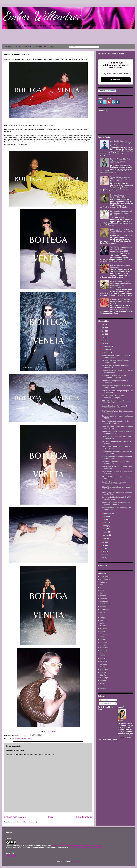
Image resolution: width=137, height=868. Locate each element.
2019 (103, 542)
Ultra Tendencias (50, 731)
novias (103, 659)
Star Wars (104, 675)
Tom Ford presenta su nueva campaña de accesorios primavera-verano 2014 (121, 249)
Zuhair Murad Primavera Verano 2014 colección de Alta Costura (122, 231)
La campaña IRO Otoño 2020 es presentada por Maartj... (114, 377)
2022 (103, 337)
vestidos (103, 680)
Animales (104, 582)
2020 (103, 343)
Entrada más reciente (15, 817)
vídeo (102, 686)
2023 (103, 334)
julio (104, 519)
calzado (103, 596)
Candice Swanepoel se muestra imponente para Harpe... (114, 483)
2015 (103, 552)
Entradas (104, 700)
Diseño (24, 738)
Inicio (51, 817)
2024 (103, 331)
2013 (103, 558)
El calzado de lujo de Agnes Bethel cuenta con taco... (115, 361)
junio (105, 523)
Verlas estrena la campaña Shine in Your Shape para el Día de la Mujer (121, 179)
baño (102, 588)
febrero (106, 535)
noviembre (107, 349)
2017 (103, 548)
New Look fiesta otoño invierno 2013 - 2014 (119, 196)
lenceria (103, 639)
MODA (18, 47)
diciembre (107, 346)
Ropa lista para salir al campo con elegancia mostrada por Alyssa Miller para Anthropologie (122, 284)
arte (102, 585)
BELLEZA (54, 47)
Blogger (76, 862)
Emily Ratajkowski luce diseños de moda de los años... (115, 422)
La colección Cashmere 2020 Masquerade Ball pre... (113, 397)
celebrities (104, 601)
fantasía (103, 626)
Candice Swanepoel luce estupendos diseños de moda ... (116, 503)
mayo (105, 526)
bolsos (103, 593)
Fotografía (104, 628)
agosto (105, 516)
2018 (103, 545)
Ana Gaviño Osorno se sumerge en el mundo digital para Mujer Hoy (121, 143)
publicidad (104, 670)
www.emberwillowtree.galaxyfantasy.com (86, 848)
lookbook (104, 642)
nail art (103, 656)
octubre (106, 353)
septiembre (107, 513)
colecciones (16, 738)
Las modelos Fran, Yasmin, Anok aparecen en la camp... (115, 407)
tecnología (104, 678)
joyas (102, 637)
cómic (102, 612)
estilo (102, 623)
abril (104, 529)
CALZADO (28, 47)
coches (103, 607)
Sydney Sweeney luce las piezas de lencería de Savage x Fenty (121, 301)
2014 (103, 555)
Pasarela (103, 661)
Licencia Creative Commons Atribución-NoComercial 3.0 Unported (76, 846)
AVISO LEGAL (11, 856)
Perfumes (104, 667)
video (102, 683)
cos (101, 615)
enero (105, 538)
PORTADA (8, 47)
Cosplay (103, 618)
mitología (104, 650)
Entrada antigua (84, 817)
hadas (102, 631)
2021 (103, 340)
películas (104, 664)
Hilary (122, 720)
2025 (103, 328)
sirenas (103, 672)
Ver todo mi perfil (124, 738)
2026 (103, 325)
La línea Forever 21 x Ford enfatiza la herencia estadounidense (120, 161)
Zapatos (103, 689)
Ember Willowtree (42, 16)
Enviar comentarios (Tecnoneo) (26, 822)
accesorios (104, 577)
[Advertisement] (68, 37)
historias (103, 634)
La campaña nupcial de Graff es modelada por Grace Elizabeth (121, 213)
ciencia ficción (106, 604)
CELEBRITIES (41, 47)
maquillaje (104, 648)
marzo (105, 532)
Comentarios (105, 704)
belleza (103, 590)
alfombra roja (105, 579)
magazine (104, 645)
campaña (104, 598)
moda (29, 738)
